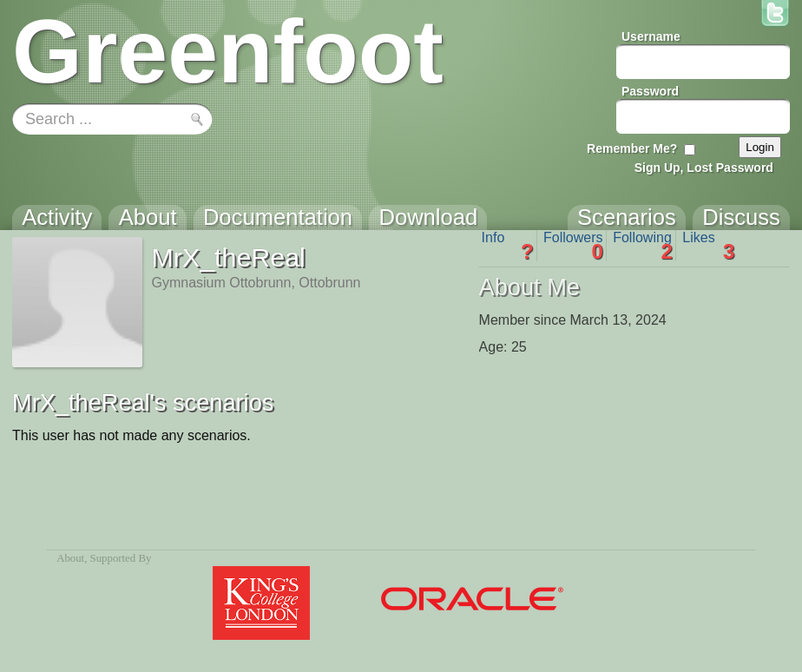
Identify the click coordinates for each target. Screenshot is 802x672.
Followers (573, 246)
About (70, 558)
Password (650, 91)
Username (651, 36)
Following (643, 246)
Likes (708, 246)
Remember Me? (632, 148)
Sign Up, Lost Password (704, 168)
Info (508, 246)
